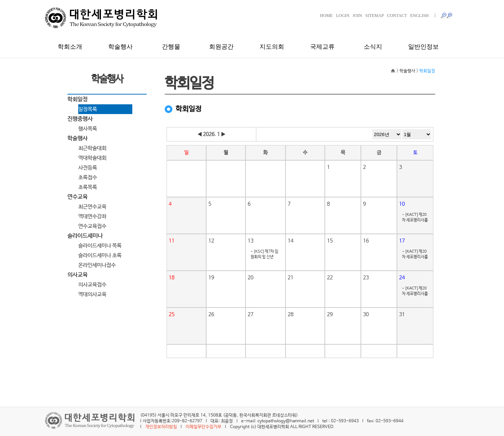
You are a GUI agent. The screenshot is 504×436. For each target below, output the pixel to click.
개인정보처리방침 (161, 427)
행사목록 (88, 129)
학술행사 (120, 47)
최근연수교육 (92, 207)
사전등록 (88, 168)
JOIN (357, 16)
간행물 (171, 47)
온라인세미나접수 (97, 265)
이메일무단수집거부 (204, 427)
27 (251, 314)
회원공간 (221, 47)
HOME (326, 16)
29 (330, 314)
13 (251, 241)
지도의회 (272, 47)
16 (366, 241)
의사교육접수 (92, 285)
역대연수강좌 (92, 216)
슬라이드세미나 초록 (100, 255)
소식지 (373, 47)
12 (211, 241)
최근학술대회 (92, 148)
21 (291, 278)
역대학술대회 (92, 158)
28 (291, 314)
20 (251, 278)
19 (211, 278)
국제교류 (322, 47)
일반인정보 (423, 47)
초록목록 (88, 187)
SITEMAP (374, 16)
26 (211, 314)
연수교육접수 (92, 226)
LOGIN (343, 16)
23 (366, 278)
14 (291, 241)
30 (366, 314)
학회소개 (70, 47)
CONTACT (397, 16)
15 (330, 241)
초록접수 (88, 177)
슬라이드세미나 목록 (100, 246)
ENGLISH (419, 16)
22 (330, 278)
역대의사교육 (92, 294)
